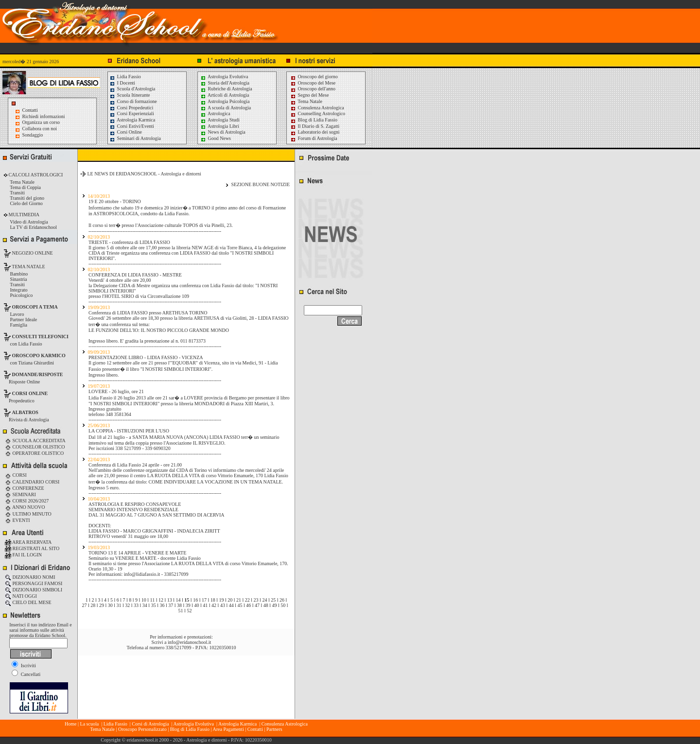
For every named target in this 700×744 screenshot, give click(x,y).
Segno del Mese (309, 95)
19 (221, 600)
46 (248, 605)
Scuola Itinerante (130, 95)
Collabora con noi (40, 129)
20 (230, 600)
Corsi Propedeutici (131, 108)
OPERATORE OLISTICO (34, 453)
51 (181, 611)
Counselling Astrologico (318, 113)
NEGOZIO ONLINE (32, 253)
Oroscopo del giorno (314, 77)
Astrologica (215, 113)
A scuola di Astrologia (226, 108)
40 (197, 605)
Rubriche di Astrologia (226, 89)
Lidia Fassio (125, 77)
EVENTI (17, 520)
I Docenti (122, 83)
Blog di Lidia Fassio (314, 120)
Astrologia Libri (220, 126)
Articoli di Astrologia (225, 95)
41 (205, 605)
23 (256, 600)
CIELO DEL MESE (28, 602)
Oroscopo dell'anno (317, 89)
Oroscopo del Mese (313, 83)
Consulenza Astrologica (317, 108)
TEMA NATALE (28, 267)
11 (153, 600)
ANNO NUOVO (25, 507)
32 (127, 605)
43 (223, 605)
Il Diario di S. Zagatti (315, 126)
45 (240, 605)
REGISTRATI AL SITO (32, 548)
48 (266, 605)
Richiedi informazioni (44, 116)
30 (110, 605)
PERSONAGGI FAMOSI (34, 583)
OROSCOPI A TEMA (35, 307)
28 (93, 605)
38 (179, 605)
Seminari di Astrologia (135, 138)
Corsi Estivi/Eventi (132, 126)
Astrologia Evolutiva (224, 77)
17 (204, 600)
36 (162, 605)
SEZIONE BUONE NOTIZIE (260, 184)
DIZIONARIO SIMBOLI (34, 590)
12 (161, 600)
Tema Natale (306, 101)
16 (195, 600)
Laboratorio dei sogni (315, 132)
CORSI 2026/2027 (27, 501)
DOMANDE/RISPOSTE (38, 374)
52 (189, 611)
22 (247, 600)
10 (144, 600)
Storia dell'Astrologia (225, 83)
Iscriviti (24, 666)
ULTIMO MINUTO (28, 514)
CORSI (16, 475)
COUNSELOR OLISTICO (35, 447)
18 (213, 600)
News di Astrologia (223, 132)
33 (136, 605)
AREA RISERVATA (28, 542)
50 (283, 605)
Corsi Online (126, 132)
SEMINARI (20, 494)
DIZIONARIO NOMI (30, 577)
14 (178, 600)
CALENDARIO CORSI (32, 482)
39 (188, 605)
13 (170, 600)
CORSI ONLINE (30, 393)
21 (239, 600)
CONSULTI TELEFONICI (40, 337)
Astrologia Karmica (132, 120)
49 (275, 605)
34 (145, 605)
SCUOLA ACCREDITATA (35, 441)
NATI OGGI (21, 596)
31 (119, 605)
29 (102, 605)
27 (84, 605)
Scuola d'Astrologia (132, 89)
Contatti (30, 110)
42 (214, 605)
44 (231, 605)
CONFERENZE (25, 488)
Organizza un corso (41, 122)
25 (273, 600)
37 (171, 605)
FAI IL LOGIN (23, 555)
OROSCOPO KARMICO (39, 355)
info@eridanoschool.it (189, 642)
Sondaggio (33, 135)
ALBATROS (25, 412)
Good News (216, 138)
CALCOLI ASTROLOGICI (35, 175)
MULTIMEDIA (23, 215)
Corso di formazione (133, 101)
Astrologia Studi (220, 120)
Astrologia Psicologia (225, 101)
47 (257, 605)
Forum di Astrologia (314, 138)
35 (154, 605)
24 (264, 600)
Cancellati (26, 674)
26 (282, 600)
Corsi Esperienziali (132, 113)
